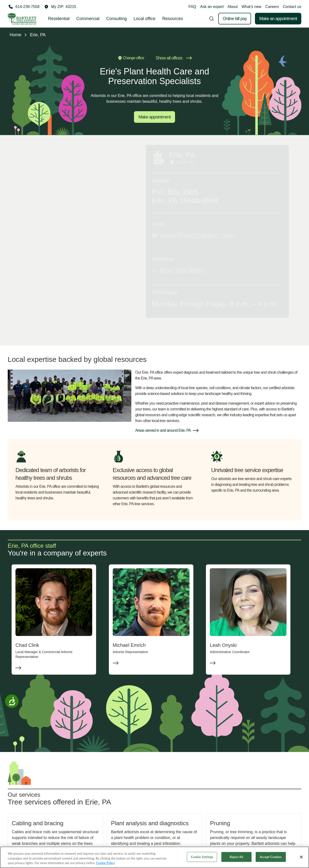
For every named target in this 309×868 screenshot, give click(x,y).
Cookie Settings (202, 857)
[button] (60, 7)
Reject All (236, 857)
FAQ (192, 7)
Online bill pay (235, 19)
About (233, 7)
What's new (251, 7)
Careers (272, 7)
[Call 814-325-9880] (79, 271)
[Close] (301, 857)
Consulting (116, 19)
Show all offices (174, 58)
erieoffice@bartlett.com (59, 236)
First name (211, 206)
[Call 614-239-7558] (24, 7)
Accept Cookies (271, 857)
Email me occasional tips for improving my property (253, 307)
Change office (131, 58)
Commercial (88, 19)
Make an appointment (278, 19)
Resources (173, 19)
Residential (59, 19)
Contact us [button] (292, 7)
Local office (144, 19)
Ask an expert (212, 7)
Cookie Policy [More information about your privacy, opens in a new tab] (106, 863)
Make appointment (154, 117)
